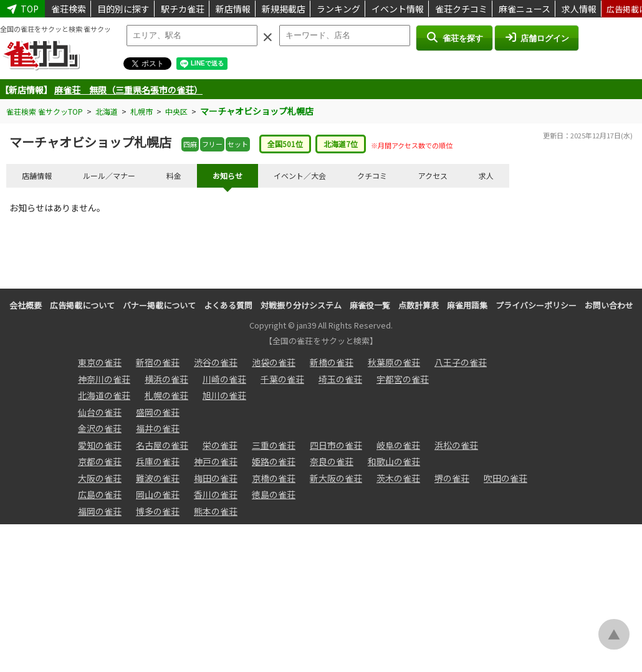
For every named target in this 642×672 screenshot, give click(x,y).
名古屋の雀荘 (162, 445)
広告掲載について (82, 305)
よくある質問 (228, 305)
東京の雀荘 (100, 362)
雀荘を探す (454, 37)
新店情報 (233, 9)
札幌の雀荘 (166, 395)
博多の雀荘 (158, 511)
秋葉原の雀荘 (394, 362)
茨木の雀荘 (398, 478)
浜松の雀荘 (456, 445)
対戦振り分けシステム (301, 305)
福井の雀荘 (158, 428)
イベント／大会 (300, 175)
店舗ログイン (537, 37)
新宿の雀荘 (158, 362)
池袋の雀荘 (274, 362)
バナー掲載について (159, 305)
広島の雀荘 (100, 494)
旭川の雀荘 (224, 395)
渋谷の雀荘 (216, 362)
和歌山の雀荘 (394, 461)
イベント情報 (398, 9)
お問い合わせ (609, 305)
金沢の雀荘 (100, 428)
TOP (22, 9)
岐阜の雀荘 (398, 445)
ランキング (338, 9)
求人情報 (579, 9)
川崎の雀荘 (224, 379)
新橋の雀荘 (332, 362)
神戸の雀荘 (216, 461)
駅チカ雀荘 (183, 9)
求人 (486, 175)
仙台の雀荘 (100, 412)
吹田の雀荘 (505, 478)
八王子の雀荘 (461, 362)
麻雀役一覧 (370, 305)
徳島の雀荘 (274, 494)
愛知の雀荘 (100, 445)
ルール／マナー (109, 175)
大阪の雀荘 (100, 478)
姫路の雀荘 (274, 461)
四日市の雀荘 (336, 445)
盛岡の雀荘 (158, 412)
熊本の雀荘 (216, 511)
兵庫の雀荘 (158, 461)
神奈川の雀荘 (104, 379)
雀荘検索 (69, 9)
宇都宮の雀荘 (403, 379)
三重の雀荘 (274, 445)
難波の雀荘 (158, 478)
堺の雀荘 (452, 478)
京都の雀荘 (100, 461)
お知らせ (228, 175)
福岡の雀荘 (100, 511)
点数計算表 (419, 305)
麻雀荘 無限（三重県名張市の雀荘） (128, 90)
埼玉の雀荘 (340, 379)
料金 (174, 175)
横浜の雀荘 (166, 379)
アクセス (433, 175)
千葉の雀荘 (282, 379)
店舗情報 (37, 175)
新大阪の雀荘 (336, 478)
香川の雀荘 (216, 494)
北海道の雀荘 (104, 395)
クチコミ (372, 175)
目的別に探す (123, 9)
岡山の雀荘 (158, 494)
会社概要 (26, 305)
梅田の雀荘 (216, 478)
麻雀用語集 (467, 305)
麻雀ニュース (525, 9)
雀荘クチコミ (461, 9)
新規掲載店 (284, 9)
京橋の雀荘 (274, 478)
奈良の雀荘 (332, 461)
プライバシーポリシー (536, 305)
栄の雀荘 (220, 445)
